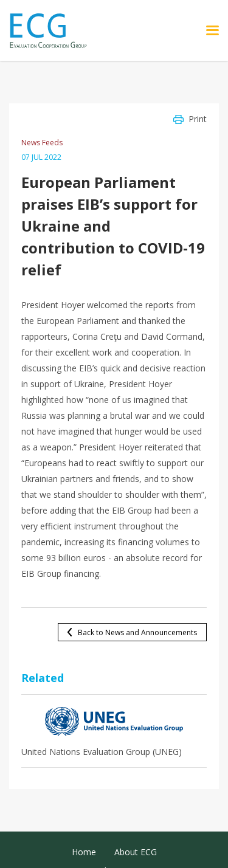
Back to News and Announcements (137, 632)
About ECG (136, 852)
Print (198, 119)
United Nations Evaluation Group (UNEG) (102, 752)
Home (84, 852)
